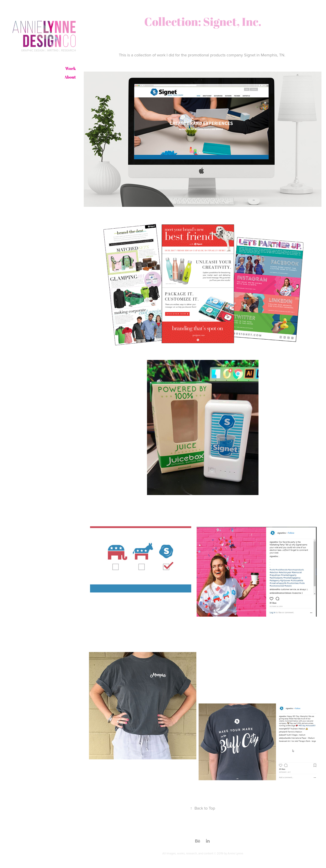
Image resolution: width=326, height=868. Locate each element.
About (70, 77)
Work (71, 68)
